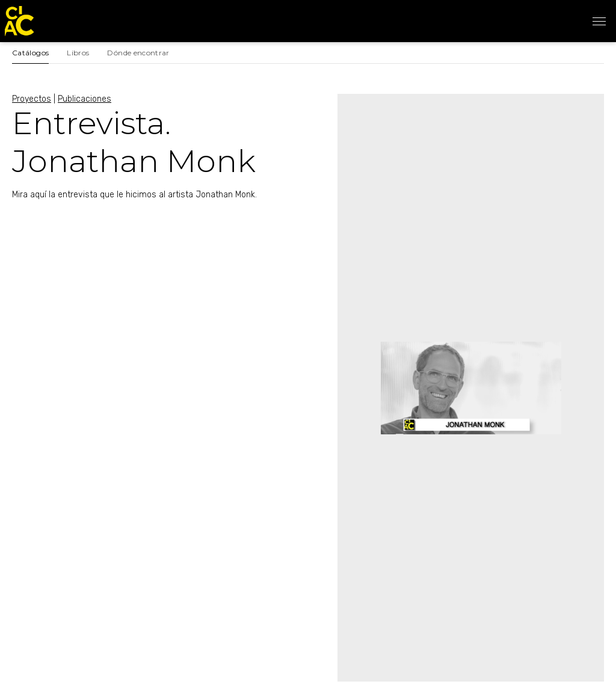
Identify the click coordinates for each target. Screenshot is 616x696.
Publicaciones (85, 99)
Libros (78, 53)
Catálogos (30, 53)
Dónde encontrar (138, 53)
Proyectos (32, 99)
